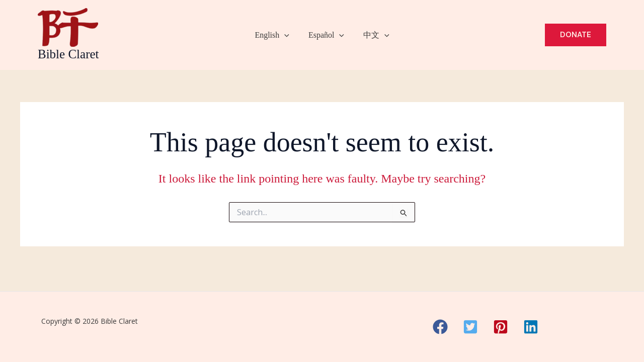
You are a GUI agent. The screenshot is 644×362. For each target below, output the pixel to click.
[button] (287, 35)
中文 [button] (373, 35)
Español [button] (326, 35)
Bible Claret (68, 54)
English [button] (275, 35)
